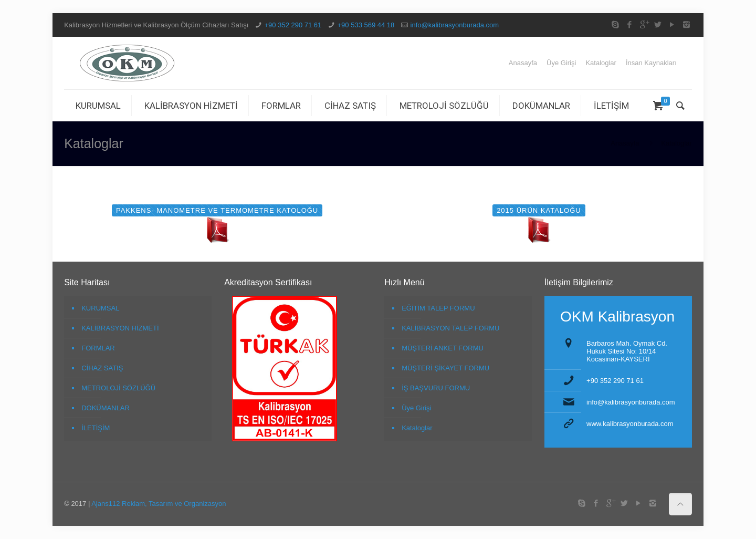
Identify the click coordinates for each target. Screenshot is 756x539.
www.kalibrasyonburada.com (630, 424)
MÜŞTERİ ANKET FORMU (443, 348)
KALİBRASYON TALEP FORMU (450, 328)
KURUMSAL (100, 308)
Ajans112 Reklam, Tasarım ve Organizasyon (158, 504)
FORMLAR (98, 348)
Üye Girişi (561, 63)
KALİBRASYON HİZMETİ (120, 328)
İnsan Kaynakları (651, 63)
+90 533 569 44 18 (366, 25)
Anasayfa (523, 63)
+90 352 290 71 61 (293, 25)
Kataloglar (601, 63)
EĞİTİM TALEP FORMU (438, 308)
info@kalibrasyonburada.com (455, 25)
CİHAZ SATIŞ (102, 368)
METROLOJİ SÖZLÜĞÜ (118, 388)
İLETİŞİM (96, 428)
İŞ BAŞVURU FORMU (436, 388)
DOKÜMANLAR (106, 408)
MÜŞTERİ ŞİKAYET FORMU (445, 368)
